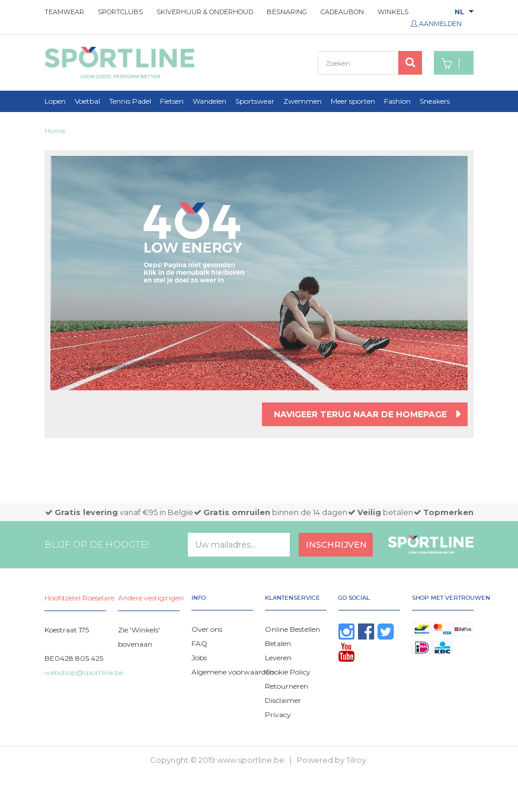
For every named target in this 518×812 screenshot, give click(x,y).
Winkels (393, 12)
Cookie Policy (288, 672)
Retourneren (287, 686)
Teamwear (64, 12)
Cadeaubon (342, 12)
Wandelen (210, 101)
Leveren (278, 658)
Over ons (207, 629)
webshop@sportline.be (84, 672)
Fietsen (172, 101)
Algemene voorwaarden (233, 672)
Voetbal (87, 101)
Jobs (199, 658)
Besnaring (287, 12)
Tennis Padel (130, 101)
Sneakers (435, 101)
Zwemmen (303, 101)
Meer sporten (353, 101)
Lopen (55, 101)
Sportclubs (120, 12)
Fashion (397, 101)
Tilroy (356, 760)
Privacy (278, 715)
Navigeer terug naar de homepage (360, 414)
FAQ (199, 643)
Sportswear (255, 101)
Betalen (278, 643)
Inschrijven (336, 545)
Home (55, 131)
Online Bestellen (292, 629)
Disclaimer (283, 700)
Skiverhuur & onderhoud (205, 12)
